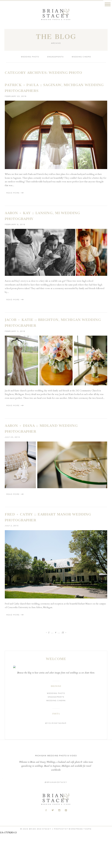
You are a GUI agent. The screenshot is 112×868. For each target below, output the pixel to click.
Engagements (55, 57)
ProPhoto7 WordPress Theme (73, 829)
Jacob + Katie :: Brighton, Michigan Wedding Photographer (53, 323)
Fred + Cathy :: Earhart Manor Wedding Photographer (48, 517)
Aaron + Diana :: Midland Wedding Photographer (41, 429)
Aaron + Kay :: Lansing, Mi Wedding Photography (42, 216)
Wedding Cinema (81, 57)
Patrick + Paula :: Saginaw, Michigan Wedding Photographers (54, 88)
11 (63, 633)
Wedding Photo (30, 57)
